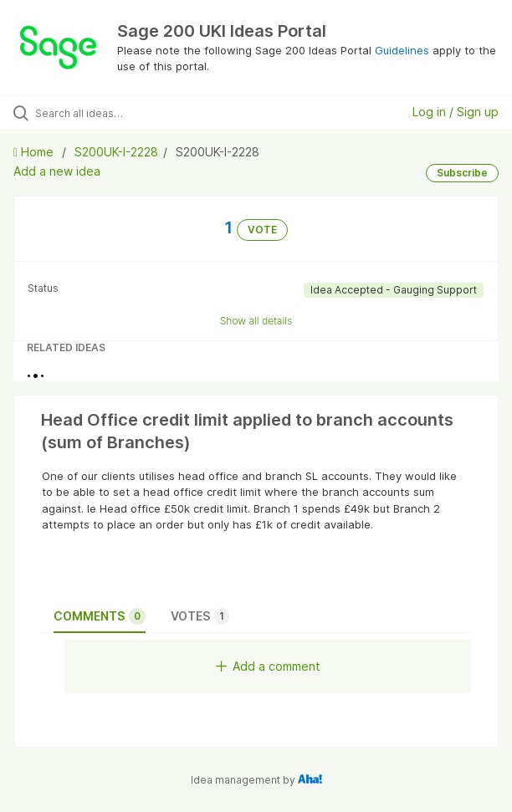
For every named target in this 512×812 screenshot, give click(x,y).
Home (35, 152)
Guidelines (402, 50)
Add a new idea (57, 171)
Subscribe (462, 173)
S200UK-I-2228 (116, 152)
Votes (200, 616)
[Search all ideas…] (130, 113)
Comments (100, 616)
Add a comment (268, 666)
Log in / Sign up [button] (456, 112)
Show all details (256, 321)
